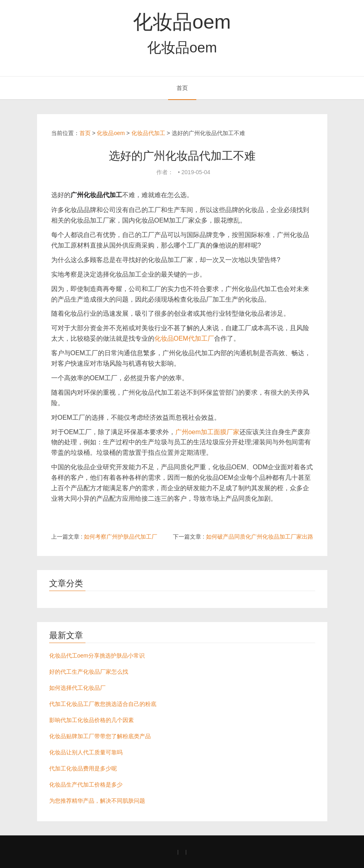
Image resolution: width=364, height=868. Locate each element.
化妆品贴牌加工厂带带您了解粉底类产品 (100, 736)
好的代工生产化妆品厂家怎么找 (89, 672)
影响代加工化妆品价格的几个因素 (92, 720)
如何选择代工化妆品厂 (77, 688)
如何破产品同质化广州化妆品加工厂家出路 (260, 537)
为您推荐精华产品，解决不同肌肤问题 (97, 801)
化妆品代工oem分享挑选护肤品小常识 (97, 656)
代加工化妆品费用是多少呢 (83, 768)
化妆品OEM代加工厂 (184, 338)
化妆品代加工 (148, 133)
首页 (182, 88)
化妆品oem (182, 22)
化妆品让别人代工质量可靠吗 (86, 752)
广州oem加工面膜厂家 (207, 432)
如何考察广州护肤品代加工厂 (121, 537)
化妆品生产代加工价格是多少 (86, 785)
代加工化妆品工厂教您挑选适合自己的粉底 (103, 704)
